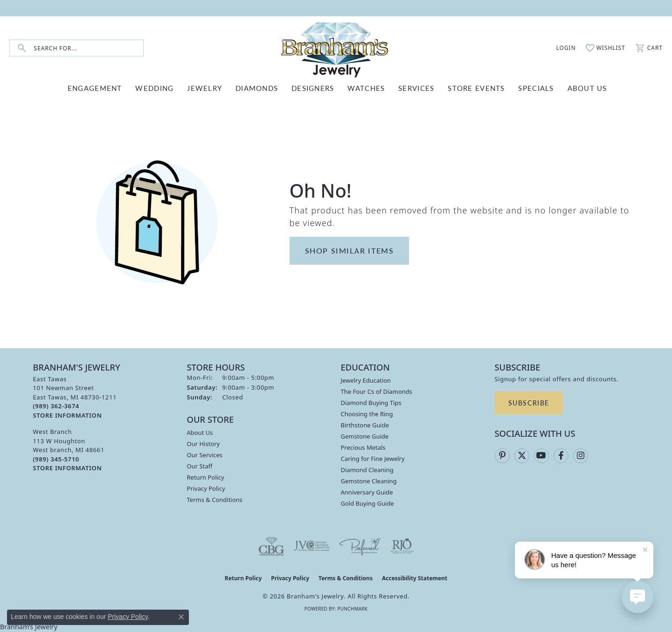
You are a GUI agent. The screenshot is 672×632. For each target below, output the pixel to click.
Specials (536, 88)
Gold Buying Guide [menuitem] (367, 503)
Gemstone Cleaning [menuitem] (369, 481)
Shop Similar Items (350, 251)
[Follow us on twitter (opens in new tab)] (522, 456)
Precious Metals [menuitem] (363, 447)
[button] (561, 48)
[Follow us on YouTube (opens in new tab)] (541, 456)
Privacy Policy (206, 488)
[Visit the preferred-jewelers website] (360, 546)
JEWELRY (204, 88)
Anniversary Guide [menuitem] (367, 492)
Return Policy (206, 477)
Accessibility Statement (415, 578)
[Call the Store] (56, 406)
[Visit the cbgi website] (271, 546)
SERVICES (416, 88)
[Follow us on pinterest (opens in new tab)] (502, 456)
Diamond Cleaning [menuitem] (367, 470)
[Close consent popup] (181, 617)
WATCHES (366, 88)
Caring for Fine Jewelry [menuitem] (373, 459)
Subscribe (529, 403)
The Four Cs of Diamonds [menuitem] (377, 392)
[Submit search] (22, 48)
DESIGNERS (313, 88)
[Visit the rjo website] (402, 546)
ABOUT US (587, 88)
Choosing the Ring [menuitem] (367, 414)
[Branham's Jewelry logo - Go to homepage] (336, 48)
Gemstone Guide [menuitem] (365, 436)
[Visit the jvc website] (312, 546)
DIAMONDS (257, 88)
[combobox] (89, 48)
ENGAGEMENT (95, 88)
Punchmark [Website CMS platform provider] (352, 609)
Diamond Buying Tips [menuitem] (371, 403)
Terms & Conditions (215, 500)
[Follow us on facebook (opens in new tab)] (561, 456)
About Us (200, 433)
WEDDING (154, 88)
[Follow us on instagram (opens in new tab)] (581, 456)
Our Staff (200, 466)
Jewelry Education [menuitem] (366, 380)
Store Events (476, 88)
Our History (204, 444)
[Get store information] (68, 416)
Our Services (205, 455)
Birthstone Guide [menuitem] (365, 425)
